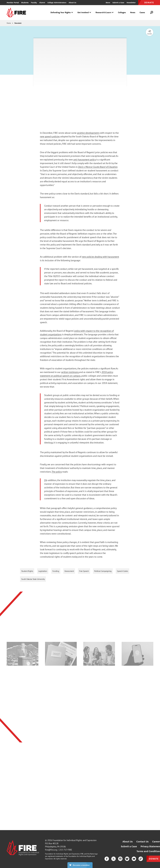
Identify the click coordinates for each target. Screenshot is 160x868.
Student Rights (27, 571)
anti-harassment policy (84, 160)
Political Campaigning (103, 571)
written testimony (70, 372)
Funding (56, 571)
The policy (57, 472)
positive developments (88, 133)
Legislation (43, 571)
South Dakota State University (33, 579)
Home (9, 23)
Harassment (69, 571)
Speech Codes (122, 571)
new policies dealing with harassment (100, 257)
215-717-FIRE (66, 850)
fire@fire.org (51, 850)
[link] (17, 13)
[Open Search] (152, 13)
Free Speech (84, 571)
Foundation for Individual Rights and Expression (74, 840)
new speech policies (50, 137)
